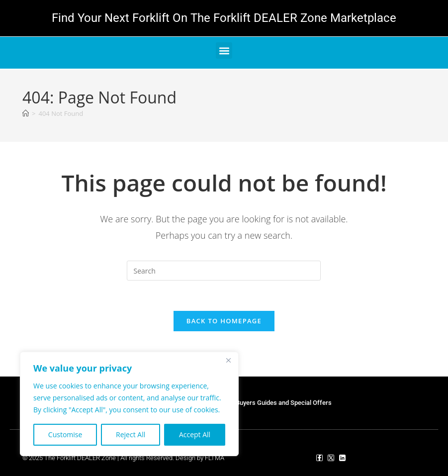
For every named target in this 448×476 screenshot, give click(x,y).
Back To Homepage (224, 321)
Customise (65, 434)
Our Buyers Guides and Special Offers (278, 403)
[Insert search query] (224, 271)
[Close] (228, 360)
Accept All (195, 434)
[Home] (26, 113)
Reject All (131, 434)
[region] (129, 404)
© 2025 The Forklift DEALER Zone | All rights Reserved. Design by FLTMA (123, 458)
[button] (224, 50)
